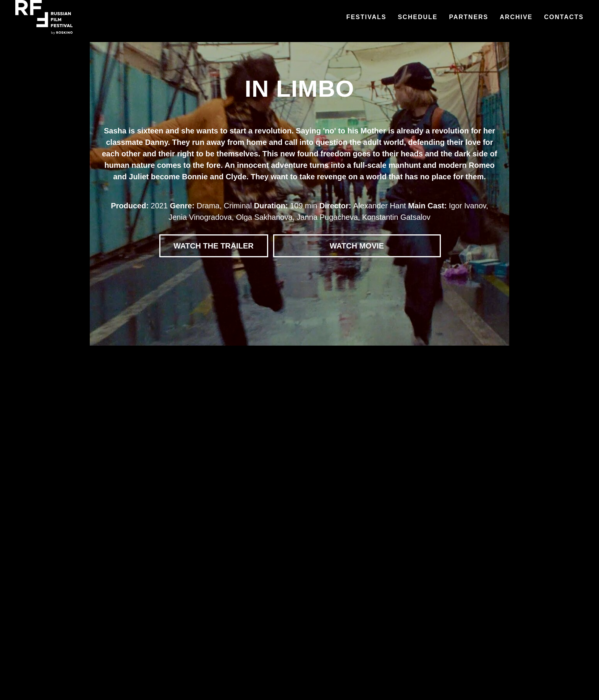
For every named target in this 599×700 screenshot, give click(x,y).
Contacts (564, 17)
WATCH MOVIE (357, 246)
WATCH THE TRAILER (214, 246)
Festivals (367, 17)
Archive (516, 17)
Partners (469, 17)
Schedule (418, 17)
